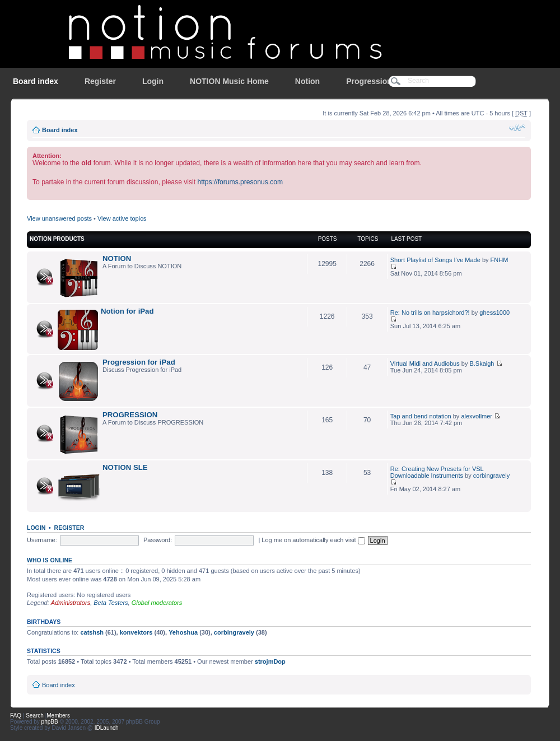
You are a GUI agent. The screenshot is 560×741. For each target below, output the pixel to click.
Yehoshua (183, 632)
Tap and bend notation (421, 416)
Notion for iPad (127, 311)
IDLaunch (107, 728)
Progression (369, 81)
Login (153, 81)
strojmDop (270, 661)
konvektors (136, 632)
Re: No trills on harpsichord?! (430, 313)
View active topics (122, 218)
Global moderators (157, 603)
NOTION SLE (125, 467)
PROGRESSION (130, 415)
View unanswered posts (59, 218)
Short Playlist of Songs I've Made (435, 260)
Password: (158, 540)
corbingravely (491, 476)
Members (58, 716)
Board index (36, 81)
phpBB (50, 722)
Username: (42, 540)
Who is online (50, 560)
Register (100, 81)
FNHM (500, 260)
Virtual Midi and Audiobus (425, 363)
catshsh (92, 632)
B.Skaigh (482, 363)
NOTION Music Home (229, 81)
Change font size (517, 128)
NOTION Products (57, 239)
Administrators (71, 603)
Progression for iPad (139, 362)
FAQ (16, 716)
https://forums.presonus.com (240, 182)
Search (35, 716)
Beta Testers (111, 603)
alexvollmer (477, 416)
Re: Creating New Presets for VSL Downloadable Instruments (437, 472)
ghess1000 (494, 313)
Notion (307, 81)
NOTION (117, 258)
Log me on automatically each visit (313, 540)
